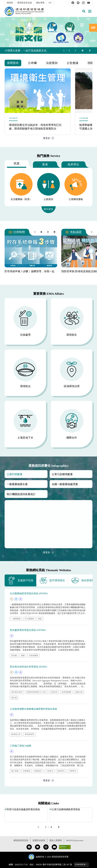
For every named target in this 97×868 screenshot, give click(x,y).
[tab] (93, 28)
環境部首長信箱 (25, 3)
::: (2, 1)
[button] (84, 11)
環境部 (10, 3)
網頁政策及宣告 (21, 841)
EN (50, 3)
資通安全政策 (39, 841)
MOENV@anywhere (75, 841)
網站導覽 (40, 3)
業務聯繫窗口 (81, 865)
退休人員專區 (55, 841)
